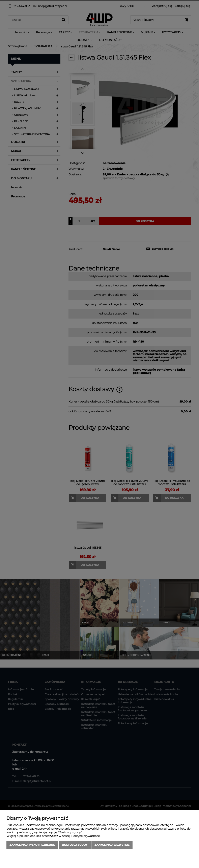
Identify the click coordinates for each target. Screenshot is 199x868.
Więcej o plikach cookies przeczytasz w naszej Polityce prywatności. (54, 836)
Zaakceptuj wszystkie (112, 845)
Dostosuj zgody (75, 845)
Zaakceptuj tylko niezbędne (32, 845)
